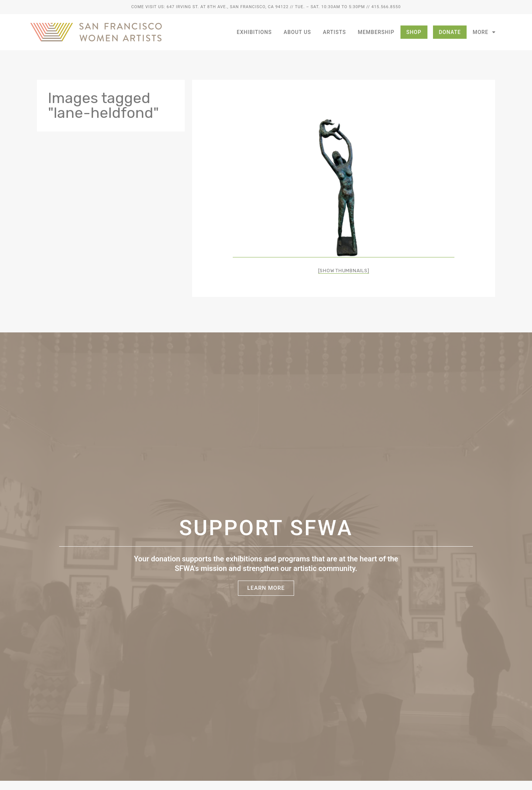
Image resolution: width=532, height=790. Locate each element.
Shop (414, 32)
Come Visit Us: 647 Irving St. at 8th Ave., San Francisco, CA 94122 (210, 7)
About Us (297, 32)
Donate (450, 32)
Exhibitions (254, 32)
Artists (335, 32)
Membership (376, 32)
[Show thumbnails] (344, 271)
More (484, 32)
